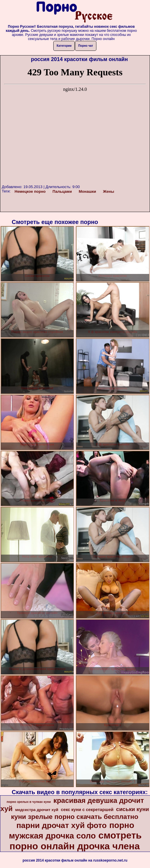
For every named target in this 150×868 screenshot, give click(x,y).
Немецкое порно (30, 191)
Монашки (87, 191)
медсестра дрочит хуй (37, 810)
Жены (109, 191)
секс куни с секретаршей (87, 810)
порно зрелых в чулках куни (29, 802)
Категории (64, 46)
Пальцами (62, 191)
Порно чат (86, 46)
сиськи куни (132, 809)
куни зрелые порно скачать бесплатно (75, 817)
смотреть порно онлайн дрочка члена (76, 841)
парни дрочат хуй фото (62, 825)
